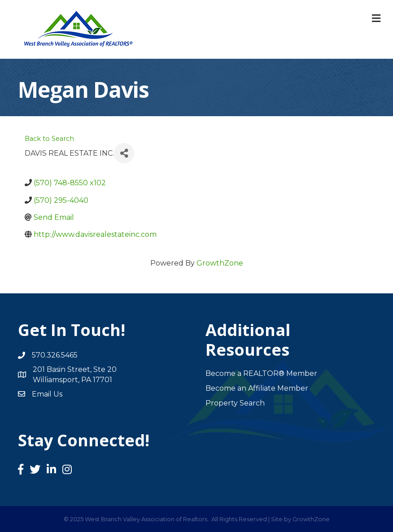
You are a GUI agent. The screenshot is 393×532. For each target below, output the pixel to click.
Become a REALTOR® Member (261, 373)
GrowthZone (220, 263)
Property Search (235, 403)
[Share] (124, 153)
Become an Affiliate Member (257, 388)
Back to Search (49, 139)
